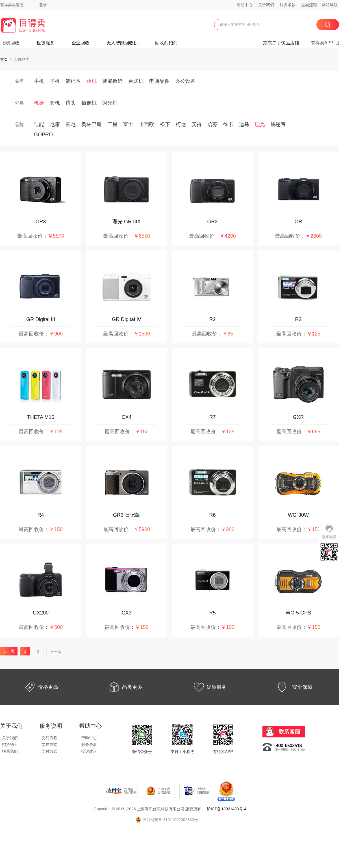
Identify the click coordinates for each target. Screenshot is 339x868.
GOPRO (43, 135)
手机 (39, 81)
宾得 (197, 124)
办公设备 (185, 81)
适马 (244, 124)
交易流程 (309, 5)
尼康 (55, 124)
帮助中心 (245, 5)
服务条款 (288, 5)
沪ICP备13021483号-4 (227, 809)
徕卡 (228, 124)
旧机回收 (10, 43)
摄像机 (89, 103)
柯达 (181, 124)
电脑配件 (159, 81)
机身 (39, 103)
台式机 (136, 81)
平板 (55, 81)
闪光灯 (110, 103)
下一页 (55, 651)
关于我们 (266, 5)
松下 (165, 124)
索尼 (71, 124)
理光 (260, 124)
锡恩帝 (278, 124)
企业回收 (81, 43)
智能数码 (112, 81)
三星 (112, 124)
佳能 (39, 124)
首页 (4, 59)
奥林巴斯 (92, 124)
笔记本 (73, 81)
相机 (92, 81)
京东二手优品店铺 (281, 43)
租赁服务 (45, 43)
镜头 (71, 103)
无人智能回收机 (122, 43)
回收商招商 (166, 43)
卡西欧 (147, 124)
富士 (128, 124)
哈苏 (212, 124)
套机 (55, 103)
